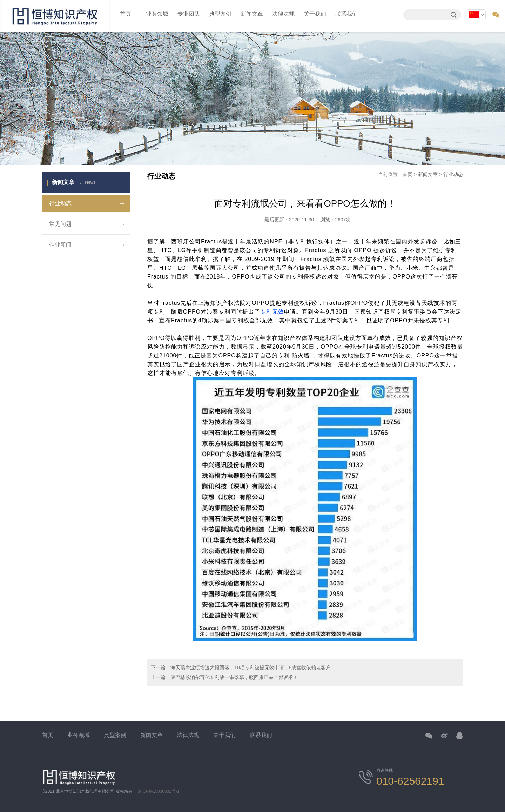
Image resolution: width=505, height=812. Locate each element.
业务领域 (157, 14)
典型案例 (220, 14)
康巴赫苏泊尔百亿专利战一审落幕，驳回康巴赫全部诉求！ (234, 677)
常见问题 (87, 224)
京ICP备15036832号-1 (159, 791)
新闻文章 (252, 14)
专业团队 (189, 14)
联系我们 (346, 14)
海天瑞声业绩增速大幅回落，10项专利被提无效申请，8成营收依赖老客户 (251, 667)
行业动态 (87, 203)
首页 (126, 14)
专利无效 (272, 312)
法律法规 (283, 14)
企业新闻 (87, 245)
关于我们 (315, 14)
